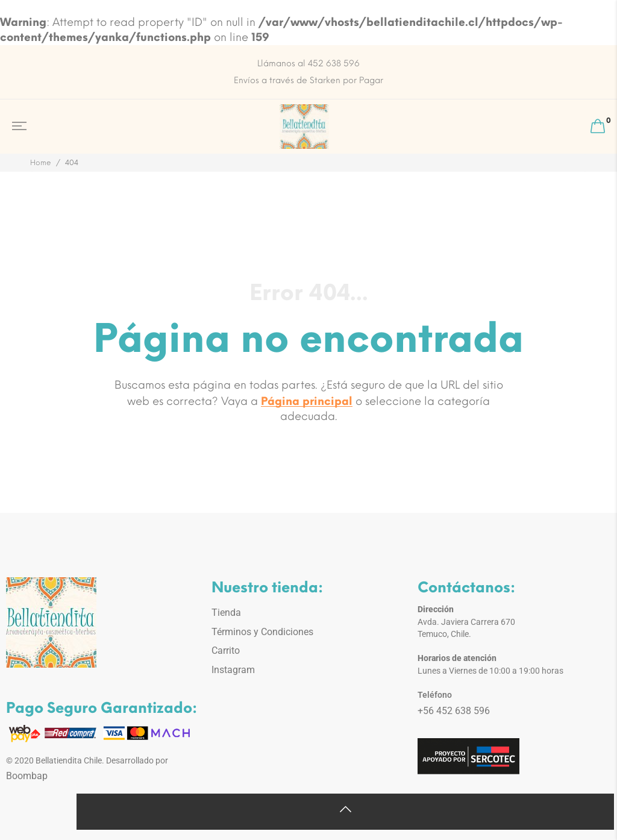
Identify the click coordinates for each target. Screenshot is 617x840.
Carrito (226, 650)
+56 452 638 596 (454, 711)
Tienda (226, 613)
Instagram (233, 670)
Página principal (307, 401)
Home (41, 163)
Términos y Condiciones (262, 632)
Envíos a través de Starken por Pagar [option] (308, 80)
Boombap (27, 776)
